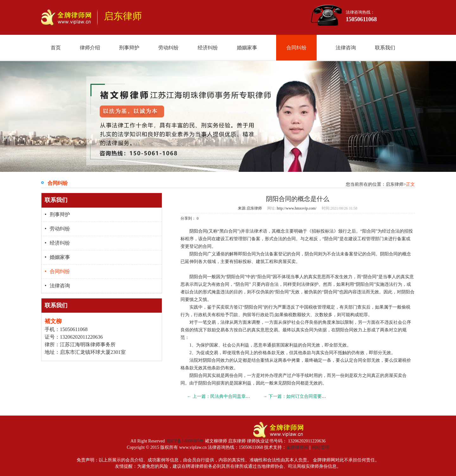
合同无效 (311, 345)
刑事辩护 (129, 48)
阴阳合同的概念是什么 (298, 199)
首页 (56, 48)
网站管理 (320, 447)
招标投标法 (323, 231)
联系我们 (385, 48)
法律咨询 (346, 48)
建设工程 (225, 239)
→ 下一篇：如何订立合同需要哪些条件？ (303, 396)
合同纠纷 (296, 48)
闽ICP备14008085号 (185, 441)
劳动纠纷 (168, 48)
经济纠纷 (208, 48)
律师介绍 (90, 48)
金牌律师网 (297, 447)
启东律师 (254, 208)
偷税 (406, 307)
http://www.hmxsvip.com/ (296, 208)
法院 (194, 360)
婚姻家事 (247, 48)
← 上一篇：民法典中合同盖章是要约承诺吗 (230, 396)
